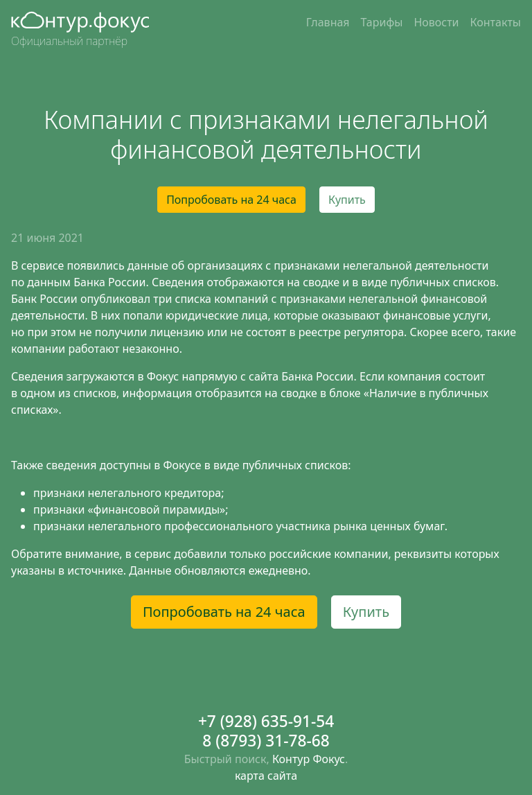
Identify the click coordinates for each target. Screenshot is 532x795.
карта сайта (266, 776)
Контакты (496, 22)
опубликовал (117, 299)
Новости (436, 22)
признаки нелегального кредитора (127, 493)
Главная (328, 22)
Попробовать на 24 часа (231, 200)
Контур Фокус (309, 759)
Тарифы (382, 22)
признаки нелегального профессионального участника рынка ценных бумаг (239, 526)
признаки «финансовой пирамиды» (129, 509)
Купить (347, 200)
